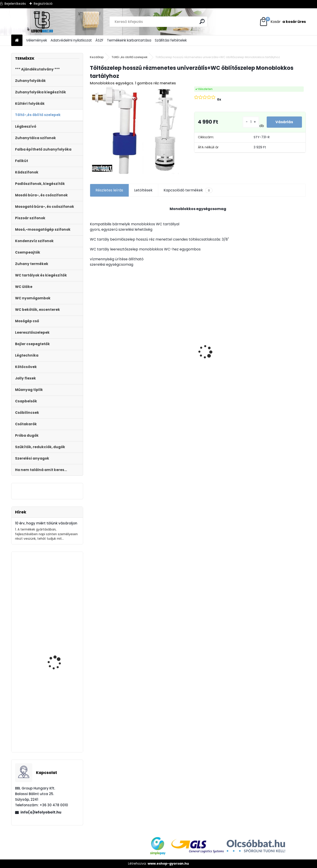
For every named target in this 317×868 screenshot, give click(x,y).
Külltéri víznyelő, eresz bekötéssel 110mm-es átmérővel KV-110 (274, 343)
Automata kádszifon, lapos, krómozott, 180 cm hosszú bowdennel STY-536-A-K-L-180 (58, 670)
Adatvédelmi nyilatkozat (71, 40)
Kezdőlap (97, 57)
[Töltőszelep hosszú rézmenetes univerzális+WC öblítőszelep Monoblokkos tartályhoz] (135, 130)
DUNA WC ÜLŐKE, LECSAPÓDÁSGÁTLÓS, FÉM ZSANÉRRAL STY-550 (60, 728)
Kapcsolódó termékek (188, 190)
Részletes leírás (109, 190)
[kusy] (251, 122)
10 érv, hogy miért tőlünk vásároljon (46, 523)
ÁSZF (99, 40)
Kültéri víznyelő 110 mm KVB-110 (221, 349)
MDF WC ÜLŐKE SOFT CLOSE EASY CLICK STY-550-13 (117, 356)
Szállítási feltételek (171, 40)
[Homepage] (17, 41)
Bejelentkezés (15, 4)
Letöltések (143, 190)
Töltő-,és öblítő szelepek (130, 57)
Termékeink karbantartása (129, 40)
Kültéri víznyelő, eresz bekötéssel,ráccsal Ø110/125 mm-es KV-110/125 (171, 360)
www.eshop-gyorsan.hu (168, 864)
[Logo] (42, 22)
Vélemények (37, 40)
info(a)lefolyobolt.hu (41, 812)
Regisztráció (43, 4)
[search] (202, 21)
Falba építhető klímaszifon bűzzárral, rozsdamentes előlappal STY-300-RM (60, 588)
